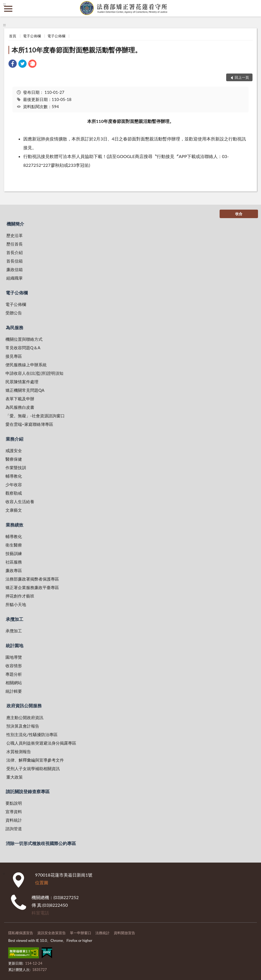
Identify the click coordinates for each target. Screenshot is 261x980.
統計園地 (15, 645)
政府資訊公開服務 (24, 706)
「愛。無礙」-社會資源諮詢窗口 (35, 416)
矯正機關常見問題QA (25, 390)
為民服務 (15, 327)
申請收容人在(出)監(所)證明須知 (34, 373)
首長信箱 (15, 261)
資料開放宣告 (124, 933)
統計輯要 (14, 691)
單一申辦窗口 (81, 933)
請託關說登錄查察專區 (28, 791)
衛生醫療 (14, 545)
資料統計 (14, 820)
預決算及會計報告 (23, 726)
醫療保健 (14, 459)
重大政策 (15, 777)
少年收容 (14, 485)
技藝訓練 (14, 553)
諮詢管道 (14, 829)
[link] (13, 64)
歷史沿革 (15, 235)
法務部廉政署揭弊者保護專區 (32, 579)
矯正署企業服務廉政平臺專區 (32, 587)
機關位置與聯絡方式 (24, 339)
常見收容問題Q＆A (23, 348)
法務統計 (103, 933)
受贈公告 (14, 313)
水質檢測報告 (19, 751)
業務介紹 (15, 439)
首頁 (13, 36)
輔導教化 (14, 476)
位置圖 (42, 882)
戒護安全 (14, 450)
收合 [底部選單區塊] (239, 214)
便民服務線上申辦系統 (26, 365)
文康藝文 (14, 510)
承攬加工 (15, 619)
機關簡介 (15, 224)
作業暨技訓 (16, 468)
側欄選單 (8, 9)
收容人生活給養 (20, 502)
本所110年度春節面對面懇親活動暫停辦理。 (76, 50)
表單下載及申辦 (20, 399)
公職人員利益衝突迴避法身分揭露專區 (41, 743)
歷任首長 (15, 244)
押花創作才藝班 (20, 596)
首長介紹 (15, 252)
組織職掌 (15, 278)
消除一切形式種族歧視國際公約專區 (41, 843)
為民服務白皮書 (20, 407)
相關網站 (14, 683)
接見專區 (14, 356)
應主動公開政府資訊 (25, 717)
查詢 (253, 8)
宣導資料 (14, 812)
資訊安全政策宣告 (52, 933)
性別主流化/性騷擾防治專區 (32, 734)
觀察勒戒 (14, 493)
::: (4, 4)
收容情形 (14, 666)
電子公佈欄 (32, 36)
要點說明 (14, 803)
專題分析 (14, 674)
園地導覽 (14, 657)
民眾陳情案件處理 (22, 382)
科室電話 (40, 913)
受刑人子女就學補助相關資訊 (33, 768)
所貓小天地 (16, 604)
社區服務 (14, 562)
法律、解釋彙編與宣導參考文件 (35, 760)
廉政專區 (14, 570)
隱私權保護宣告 (21, 933)
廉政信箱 (15, 269)
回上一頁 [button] (242, 77)
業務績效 (15, 525)
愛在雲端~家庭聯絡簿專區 (29, 424)
